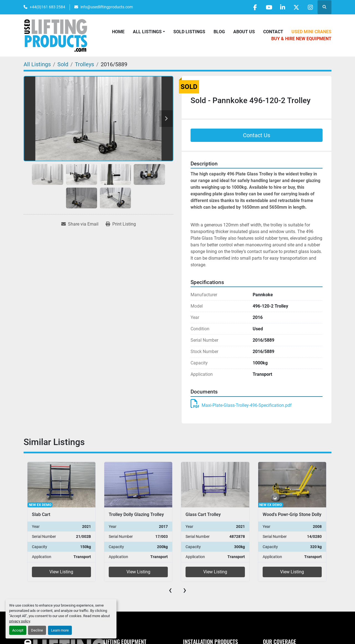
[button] (149, 32)
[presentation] (170, 590)
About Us (244, 32)
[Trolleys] (84, 64)
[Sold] (63, 64)
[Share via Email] (80, 224)
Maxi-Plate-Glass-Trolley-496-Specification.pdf (241, 405)
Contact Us (257, 135)
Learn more (60, 630)
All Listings (147, 32)
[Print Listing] (121, 224)
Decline (37, 630)
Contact (273, 32)
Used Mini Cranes (311, 32)
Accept (18, 630)
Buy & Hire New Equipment (301, 39)
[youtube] (268, 7)
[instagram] (310, 7)
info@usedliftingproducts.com (107, 7)
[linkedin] (282, 7)
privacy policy (20, 621)
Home (118, 32)
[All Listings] (37, 64)
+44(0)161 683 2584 (47, 7)
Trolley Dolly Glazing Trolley (136, 514)
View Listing (61, 572)
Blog (219, 32)
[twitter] (296, 7)
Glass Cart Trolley (203, 514)
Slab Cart (41, 514)
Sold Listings (189, 32)
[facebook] (253, 7)
